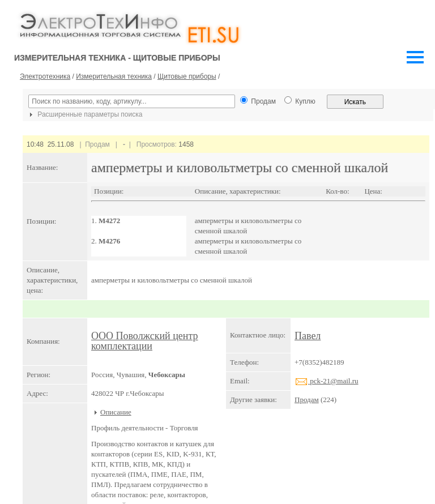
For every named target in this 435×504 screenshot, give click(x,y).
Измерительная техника (114, 76)
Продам (307, 400)
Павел (308, 336)
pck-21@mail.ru (327, 381)
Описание (116, 412)
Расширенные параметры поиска (84, 114)
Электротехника (45, 76)
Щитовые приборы (187, 76)
